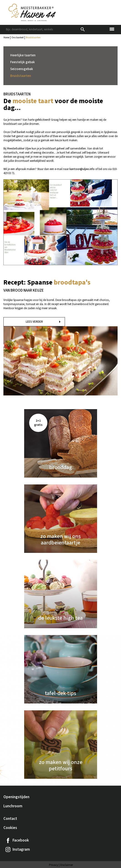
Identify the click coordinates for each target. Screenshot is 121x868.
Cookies (10, 828)
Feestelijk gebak (23, 62)
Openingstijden (16, 797)
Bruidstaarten (21, 76)
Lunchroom (13, 806)
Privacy (54, 865)
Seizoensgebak (22, 69)
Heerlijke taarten (23, 55)
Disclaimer (67, 865)
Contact (10, 819)
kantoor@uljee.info (82, 169)
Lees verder (34, 322)
